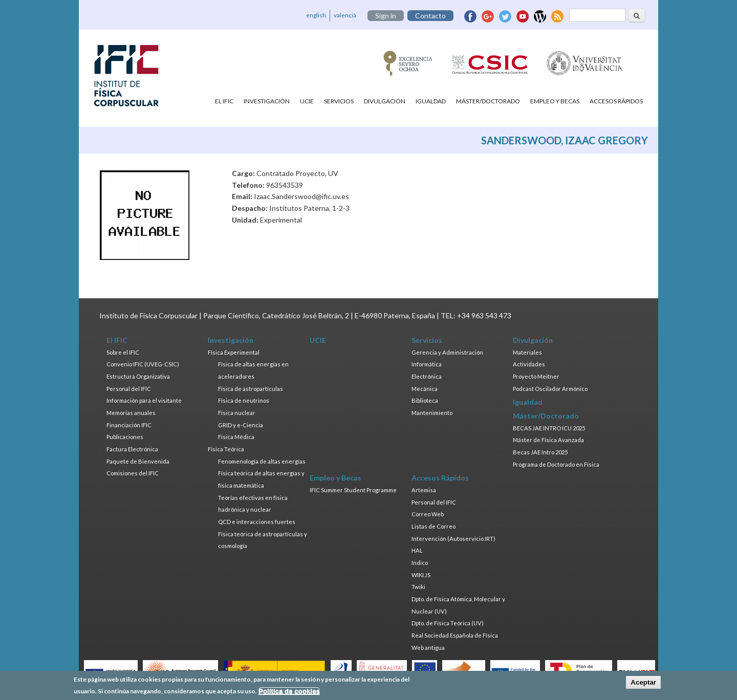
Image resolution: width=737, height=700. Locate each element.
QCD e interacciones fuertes (257, 522)
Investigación (267, 101)
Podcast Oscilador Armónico (550, 389)
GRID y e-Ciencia (241, 425)
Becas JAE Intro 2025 (540, 452)
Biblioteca (425, 400)
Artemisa (424, 490)
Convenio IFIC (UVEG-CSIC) (143, 364)
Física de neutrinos (244, 400)
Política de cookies (289, 691)
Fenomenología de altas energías (262, 461)
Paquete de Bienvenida (138, 461)
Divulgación (385, 101)
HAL (417, 550)
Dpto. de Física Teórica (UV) (448, 623)
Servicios (339, 101)
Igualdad (431, 101)
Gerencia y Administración (447, 352)
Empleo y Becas (555, 101)
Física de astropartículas (251, 389)
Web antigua (428, 648)
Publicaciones (125, 437)
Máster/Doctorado (488, 101)
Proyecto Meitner (536, 376)
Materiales (527, 352)
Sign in (386, 16)
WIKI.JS (421, 575)
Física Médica (236, 437)
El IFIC (224, 101)
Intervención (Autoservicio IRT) (453, 539)
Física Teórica (226, 449)
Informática (427, 364)
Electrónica (427, 376)
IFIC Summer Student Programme (353, 490)
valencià (345, 15)
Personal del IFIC (129, 389)
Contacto (430, 16)
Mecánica (425, 389)
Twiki (418, 587)
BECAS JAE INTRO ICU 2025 (549, 428)
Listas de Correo (433, 526)
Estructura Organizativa (138, 376)
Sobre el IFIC (123, 352)
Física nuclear (237, 413)
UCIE (307, 101)
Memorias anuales (131, 413)
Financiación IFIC (129, 425)
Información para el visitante (144, 400)
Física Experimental (234, 352)
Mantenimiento (432, 413)
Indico (420, 563)
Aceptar (643, 682)
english (316, 15)
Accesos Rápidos (616, 101)
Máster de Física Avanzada (548, 440)
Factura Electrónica (132, 449)
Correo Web (428, 514)
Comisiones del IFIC (133, 473)
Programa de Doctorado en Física (556, 464)
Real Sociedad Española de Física (455, 635)
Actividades (529, 364)
